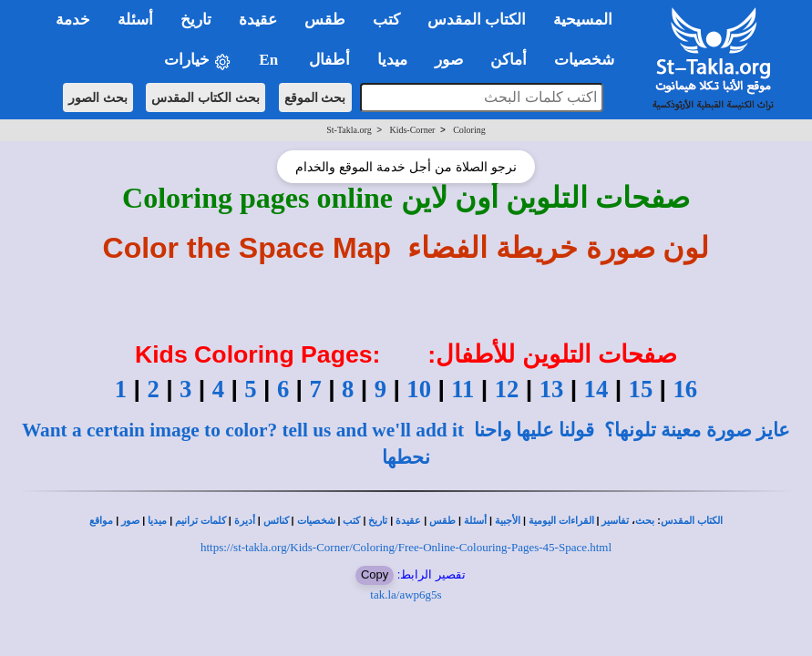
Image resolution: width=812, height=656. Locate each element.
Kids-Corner (412, 130)
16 (685, 389)
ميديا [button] (392, 60)
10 (419, 389)
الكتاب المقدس (692, 521)
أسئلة (475, 521)
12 (507, 389)
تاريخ (378, 521)
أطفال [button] (329, 60)
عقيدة (408, 521)
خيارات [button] (198, 61)
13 (552, 389)
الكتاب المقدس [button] (477, 20)
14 (596, 389)
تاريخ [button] (196, 20)
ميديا (157, 521)
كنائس (276, 521)
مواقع (101, 521)
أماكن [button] (509, 60)
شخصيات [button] (590, 60)
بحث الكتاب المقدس (206, 97)
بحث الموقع (315, 97)
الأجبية (508, 521)
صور (130, 521)
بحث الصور (98, 97)
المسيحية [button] (583, 20)
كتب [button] (386, 20)
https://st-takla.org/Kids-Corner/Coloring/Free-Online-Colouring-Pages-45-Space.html (406, 547)
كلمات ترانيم (200, 521)
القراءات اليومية (561, 521)
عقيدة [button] (258, 20)
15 (641, 389)
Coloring (469, 130)
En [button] (270, 60)
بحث (645, 521)
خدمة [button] (73, 20)
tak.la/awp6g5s (406, 594)
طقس (442, 521)
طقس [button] (325, 20)
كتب (351, 521)
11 (463, 389)
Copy (375, 574)
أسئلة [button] (135, 20)
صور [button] (449, 60)
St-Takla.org (349, 130)
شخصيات (316, 521)
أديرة (245, 521)
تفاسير (615, 521)
